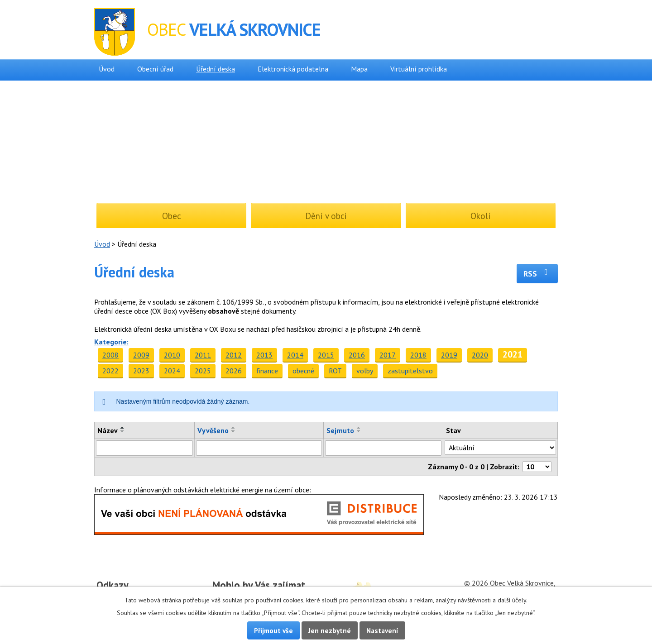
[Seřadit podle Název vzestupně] (123, 428)
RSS (537, 274)
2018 (418, 355)
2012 (234, 355)
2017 (388, 355)
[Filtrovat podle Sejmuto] (383, 448)
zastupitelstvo (410, 371)
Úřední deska (216, 69)
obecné (303, 371)
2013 (264, 355)
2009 (141, 355)
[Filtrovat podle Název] (144, 448)
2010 (172, 355)
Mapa (359, 69)
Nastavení (382, 630)
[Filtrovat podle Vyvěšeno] (259, 448)
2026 (234, 371)
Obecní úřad (155, 69)
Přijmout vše (273, 630)
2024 (172, 371)
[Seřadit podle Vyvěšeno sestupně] (234, 431)
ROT (335, 371)
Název (108, 430)
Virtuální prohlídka (419, 69)
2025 (203, 371)
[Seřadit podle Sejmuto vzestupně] (359, 428)
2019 (449, 355)
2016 (357, 355)
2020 (480, 355)
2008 (110, 355)
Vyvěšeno (213, 430)
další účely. (513, 600)
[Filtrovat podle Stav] (500, 448)
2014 (295, 355)
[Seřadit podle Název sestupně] (123, 431)
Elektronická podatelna (293, 69)
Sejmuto (340, 430)
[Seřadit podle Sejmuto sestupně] (359, 431)
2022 (110, 371)
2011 (203, 355)
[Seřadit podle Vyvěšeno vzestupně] (234, 428)
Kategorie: (111, 342)
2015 (326, 355)
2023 (141, 371)
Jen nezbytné (330, 630)
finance (267, 371)
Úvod (107, 69)
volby (365, 371)
